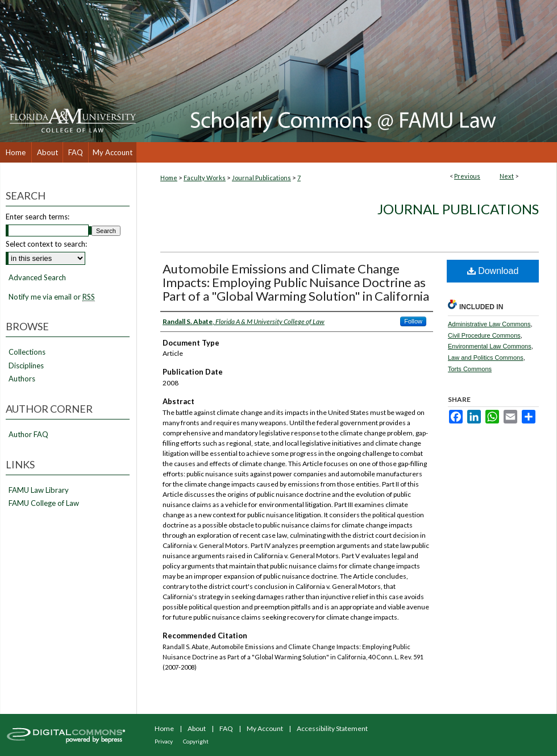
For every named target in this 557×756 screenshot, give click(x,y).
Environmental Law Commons (490, 346)
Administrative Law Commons (489, 324)
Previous (467, 176)
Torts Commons (470, 369)
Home (169, 178)
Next (507, 176)
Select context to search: (46, 244)
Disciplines (26, 366)
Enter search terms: (38, 217)
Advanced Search (37, 277)
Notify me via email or (52, 297)
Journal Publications (261, 178)
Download (493, 271)
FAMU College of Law (44, 503)
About (197, 728)
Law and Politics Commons (486, 358)
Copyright (196, 741)
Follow (413, 321)
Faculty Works (205, 178)
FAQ (226, 728)
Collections (27, 352)
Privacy (164, 741)
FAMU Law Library (39, 490)
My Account (265, 728)
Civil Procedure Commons (484, 335)
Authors (22, 379)
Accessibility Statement (332, 728)
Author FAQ (28, 435)
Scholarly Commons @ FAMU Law (347, 71)
